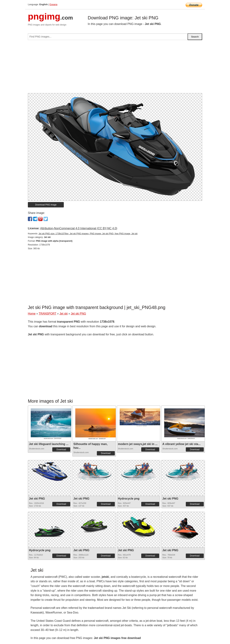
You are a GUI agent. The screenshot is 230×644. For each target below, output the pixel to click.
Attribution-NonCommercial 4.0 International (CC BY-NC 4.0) (79, 228)
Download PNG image (46, 205)
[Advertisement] (115, 68)
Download (61, 449)
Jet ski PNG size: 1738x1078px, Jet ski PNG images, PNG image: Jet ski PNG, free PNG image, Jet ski (88, 234)
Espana (53, 4)
